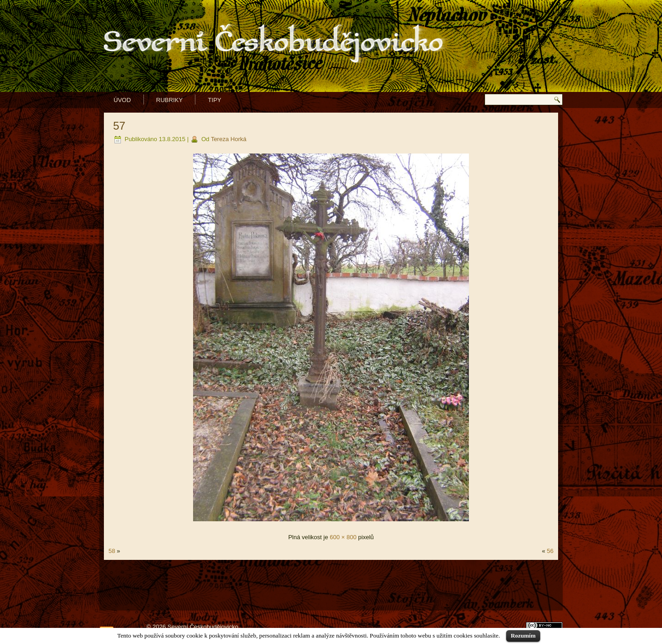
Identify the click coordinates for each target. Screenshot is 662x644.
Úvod (122, 100)
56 (550, 551)
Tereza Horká (229, 139)
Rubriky (170, 100)
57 (119, 126)
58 (112, 551)
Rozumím (523, 635)
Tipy (214, 100)
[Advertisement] (331, 585)
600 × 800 (343, 537)
